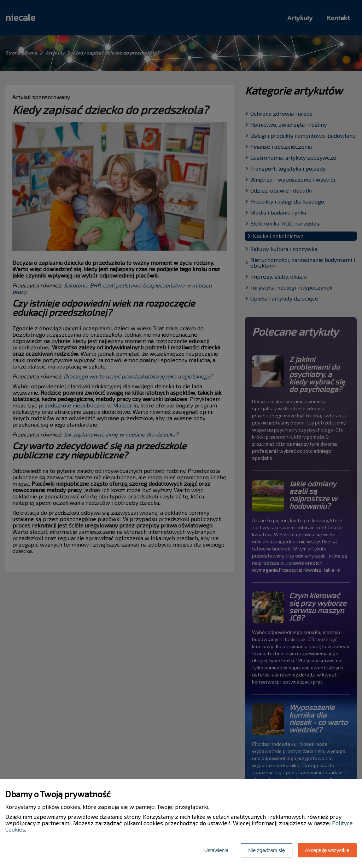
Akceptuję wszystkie (327, 850)
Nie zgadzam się (267, 850)
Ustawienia (216, 850)
